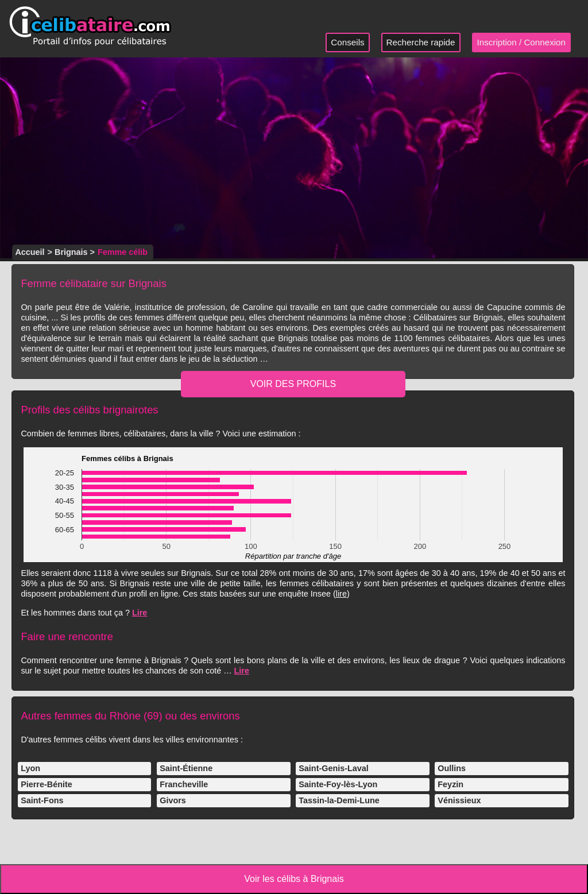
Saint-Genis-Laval (334, 768)
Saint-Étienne (186, 768)
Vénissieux (459, 800)
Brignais (71, 252)
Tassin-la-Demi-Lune (339, 800)
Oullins (452, 768)
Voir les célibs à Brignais (294, 879)
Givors (173, 800)
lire (341, 594)
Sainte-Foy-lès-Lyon (338, 784)
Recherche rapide (421, 42)
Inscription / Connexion (522, 42)
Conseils (347, 42)
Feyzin (450, 784)
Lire (140, 613)
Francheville (184, 784)
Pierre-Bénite (47, 784)
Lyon (30, 768)
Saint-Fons (42, 800)
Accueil (30, 252)
